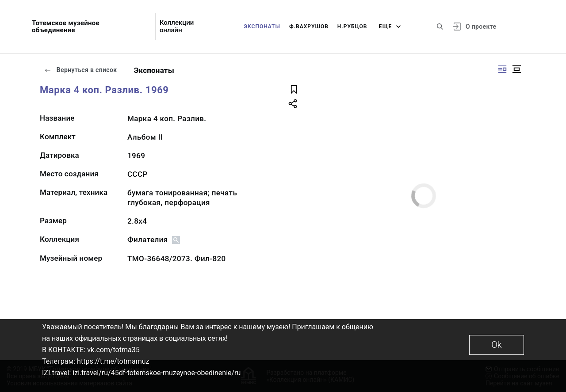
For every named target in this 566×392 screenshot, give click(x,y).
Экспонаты (262, 27)
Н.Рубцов (352, 27)
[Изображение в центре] (516, 69)
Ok (496, 345)
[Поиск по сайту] (440, 27)
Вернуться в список (80, 70)
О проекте (481, 27)
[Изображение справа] (502, 69)
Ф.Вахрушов (309, 27)
